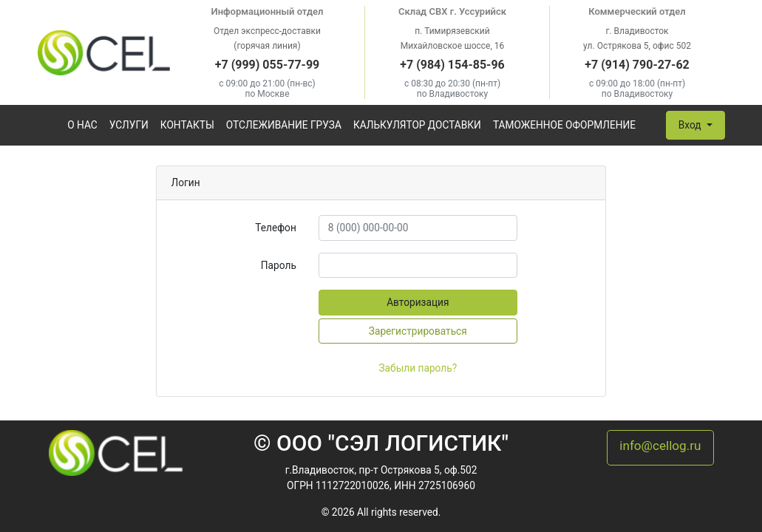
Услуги (129, 125)
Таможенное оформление (564, 125)
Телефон (276, 228)
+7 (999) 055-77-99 (267, 65)
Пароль (279, 265)
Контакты (187, 125)
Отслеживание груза (284, 125)
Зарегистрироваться (418, 331)
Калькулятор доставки (417, 125)
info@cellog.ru (660, 446)
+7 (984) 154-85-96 (452, 65)
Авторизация (418, 302)
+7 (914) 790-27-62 (637, 65)
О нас (82, 125)
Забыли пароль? (418, 368)
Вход (691, 125)
